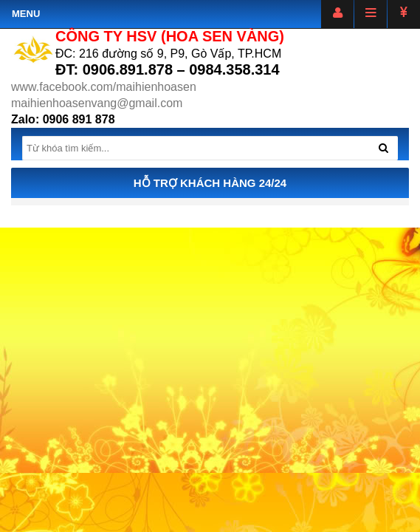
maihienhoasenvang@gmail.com (97, 103)
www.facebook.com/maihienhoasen (104, 87)
